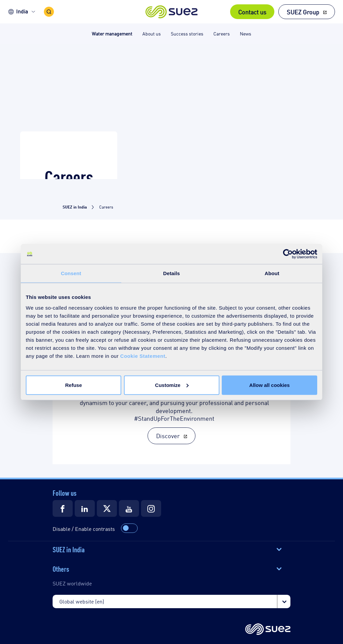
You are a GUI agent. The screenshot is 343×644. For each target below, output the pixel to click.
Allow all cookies (269, 385)
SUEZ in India (69, 549)
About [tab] (272, 273)
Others (61, 568)
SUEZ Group (303, 12)
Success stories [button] (187, 33)
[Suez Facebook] (63, 508)
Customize (172, 385)
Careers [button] (222, 33)
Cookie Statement (143, 356)
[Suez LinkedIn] (85, 508)
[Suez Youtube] (129, 508)
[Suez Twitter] (107, 508)
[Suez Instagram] (151, 508)
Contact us (252, 12)
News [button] (246, 33)
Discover (168, 435)
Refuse (73, 385)
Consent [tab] (71, 273)
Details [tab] (171, 273)
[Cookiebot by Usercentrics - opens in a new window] (288, 254)
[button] (172, 12)
